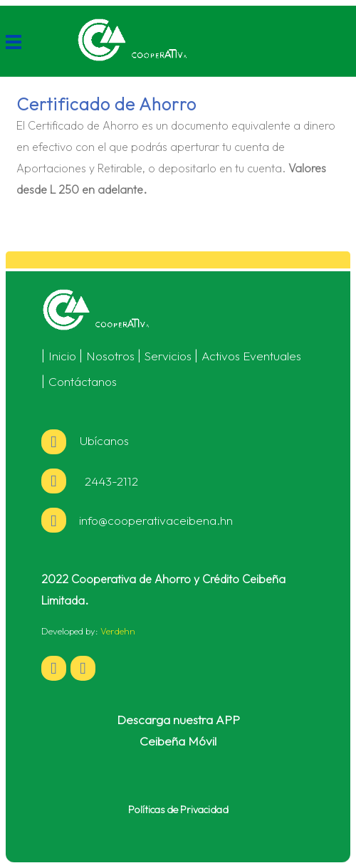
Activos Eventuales (251, 356)
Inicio (62, 356)
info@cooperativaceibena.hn (156, 520)
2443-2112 (109, 481)
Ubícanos (85, 440)
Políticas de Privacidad (178, 810)
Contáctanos (83, 381)
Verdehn (118, 631)
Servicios (168, 356)
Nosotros (110, 356)
